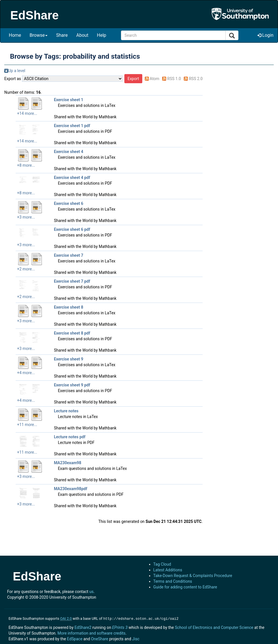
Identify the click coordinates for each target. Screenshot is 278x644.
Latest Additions (168, 570)
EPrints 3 (120, 627)
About (82, 35)
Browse (39, 35)
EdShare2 (83, 627)
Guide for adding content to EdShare (185, 587)
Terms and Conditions (173, 581)
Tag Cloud (162, 564)
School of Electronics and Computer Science (214, 627)
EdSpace (75, 638)
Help (102, 35)
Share (62, 35)
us (91, 592)
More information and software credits (91, 633)
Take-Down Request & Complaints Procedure (193, 576)
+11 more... (27, 425)
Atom (155, 79)
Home (15, 35)
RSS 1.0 (174, 79)
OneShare (100, 638)
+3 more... (26, 217)
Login (265, 35)
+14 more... (27, 113)
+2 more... (26, 269)
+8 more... (26, 165)
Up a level (17, 71)
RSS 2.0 (196, 79)
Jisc (136, 638)
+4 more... (26, 373)
